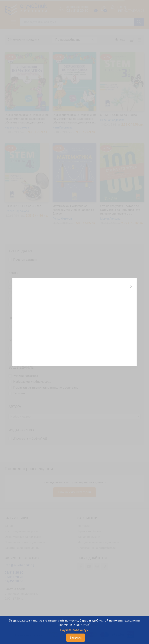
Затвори (76, 638)
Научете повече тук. (74, 630)
